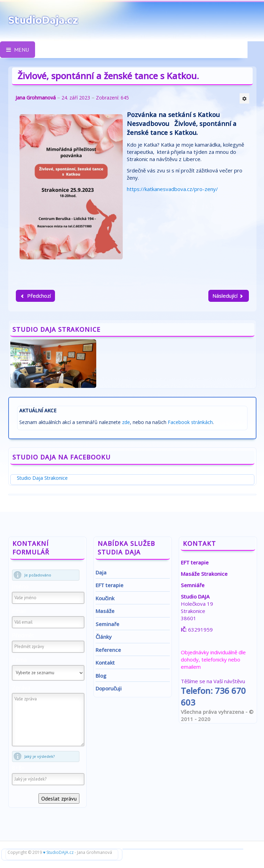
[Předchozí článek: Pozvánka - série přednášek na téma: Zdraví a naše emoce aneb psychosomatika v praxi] (35, 296)
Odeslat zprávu (59, 798)
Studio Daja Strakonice (42, 478)
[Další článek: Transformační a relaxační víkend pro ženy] (229, 296)
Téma (19, 660)
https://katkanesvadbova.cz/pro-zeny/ (172, 189)
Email (19, 611)
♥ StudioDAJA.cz (58, 852)
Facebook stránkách (190, 422)
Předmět (23, 635)
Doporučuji (109, 688)
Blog (101, 676)
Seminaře (107, 624)
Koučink (105, 598)
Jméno (20, 586)
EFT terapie (109, 585)
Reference (108, 650)
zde (126, 422)
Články (104, 637)
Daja (101, 572)
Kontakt (105, 663)
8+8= (18, 768)
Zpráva (21, 688)
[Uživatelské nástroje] (244, 98)
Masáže (105, 611)
